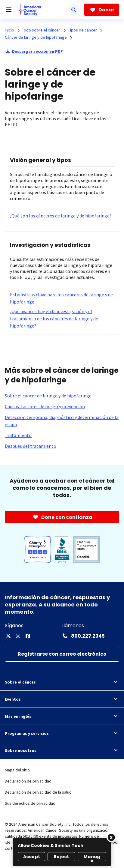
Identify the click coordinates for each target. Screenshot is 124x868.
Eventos (62, 699)
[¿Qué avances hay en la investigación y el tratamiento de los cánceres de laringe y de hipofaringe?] (62, 319)
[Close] (111, 837)
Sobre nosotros (62, 750)
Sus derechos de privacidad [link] (30, 803)
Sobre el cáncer (62, 682)
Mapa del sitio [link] (17, 770)
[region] (62, 852)
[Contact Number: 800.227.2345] (83, 636)
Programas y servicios (62, 733)
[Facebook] (28, 636)
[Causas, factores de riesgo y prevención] (45, 406)
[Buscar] (74, 10)
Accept (32, 857)
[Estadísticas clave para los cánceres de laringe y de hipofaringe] (62, 298)
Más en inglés (62, 716)
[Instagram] (18, 636)
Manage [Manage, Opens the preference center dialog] (92, 857)
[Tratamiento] (18, 435)
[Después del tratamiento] (31, 446)
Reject (61, 857)
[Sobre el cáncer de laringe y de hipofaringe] (48, 396)
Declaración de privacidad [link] (28, 781)
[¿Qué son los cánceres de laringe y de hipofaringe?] (61, 216)
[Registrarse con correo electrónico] (62, 654)
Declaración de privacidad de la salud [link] (38, 792)
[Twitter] (8, 636)
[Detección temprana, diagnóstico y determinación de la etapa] (62, 421)
